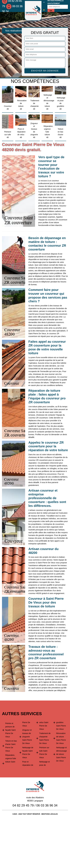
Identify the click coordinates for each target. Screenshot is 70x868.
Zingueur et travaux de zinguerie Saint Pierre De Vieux (27, 737)
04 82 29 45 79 (23, 805)
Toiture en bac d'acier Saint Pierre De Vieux (11, 746)
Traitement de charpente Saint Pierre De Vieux (45, 738)
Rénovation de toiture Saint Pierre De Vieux (61, 738)
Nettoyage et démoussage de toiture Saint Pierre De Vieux (62, 754)
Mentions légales (50, 814)
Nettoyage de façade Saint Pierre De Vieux (28, 753)
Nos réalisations (14, 31)
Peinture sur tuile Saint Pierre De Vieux (44, 753)
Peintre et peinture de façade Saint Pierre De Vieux (10, 730)
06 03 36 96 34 (47, 805)
